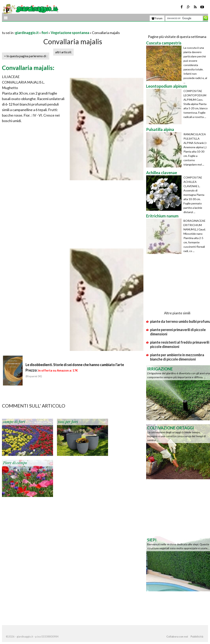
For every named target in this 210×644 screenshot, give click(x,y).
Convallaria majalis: (28, 68)
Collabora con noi (177, 637)
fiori (45, 33)
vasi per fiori (68, 422)
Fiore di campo (15, 463)
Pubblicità (197, 637)
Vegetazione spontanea (70, 33)
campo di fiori (14, 422)
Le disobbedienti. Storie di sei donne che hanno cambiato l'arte (75, 365)
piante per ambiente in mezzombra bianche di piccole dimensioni (177, 357)
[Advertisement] (48, 28)
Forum (157, 18)
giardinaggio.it (27, 33)
